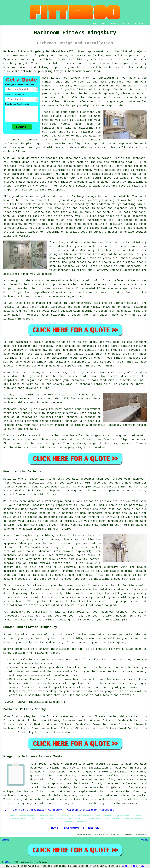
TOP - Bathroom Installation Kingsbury (33, 810)
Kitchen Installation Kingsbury (90, 810)
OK (142, 866)
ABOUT (114, 24)
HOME (94, 24)
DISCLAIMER (139, 24)
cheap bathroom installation (101, 776)
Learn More (129, 866)
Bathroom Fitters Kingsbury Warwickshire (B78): (40, 51)
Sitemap (6, 840)
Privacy (144, 840)
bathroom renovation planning (123, 791)
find (15, 717)
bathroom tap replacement (77, 791)
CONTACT (125, 24)
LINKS (104, 24)
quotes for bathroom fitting (53, 776)
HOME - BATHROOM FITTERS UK (75, 828)
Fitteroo (8, 862)
